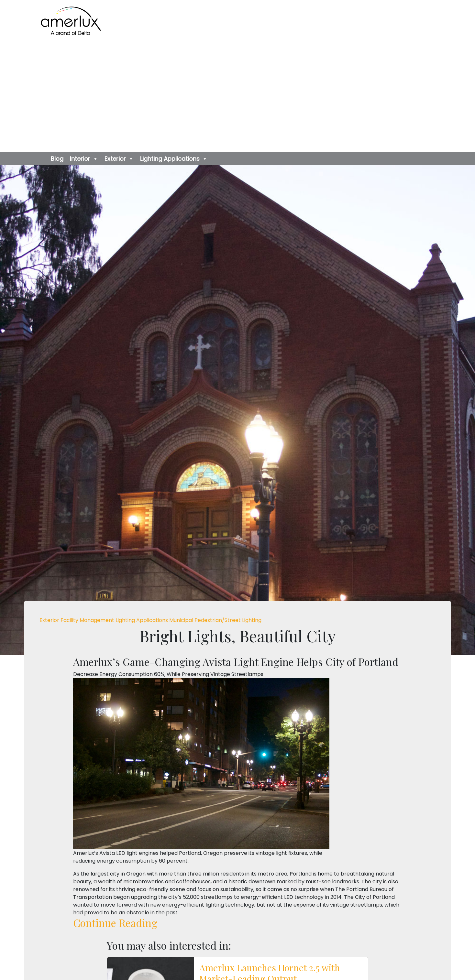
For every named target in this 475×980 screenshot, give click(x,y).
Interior (84, 159)
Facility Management (88, 620)
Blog (57, 159)
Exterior (119, 159)
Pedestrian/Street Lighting (228, 620)
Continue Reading (115, 923)
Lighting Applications (174, 159)
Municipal (182, 620)
